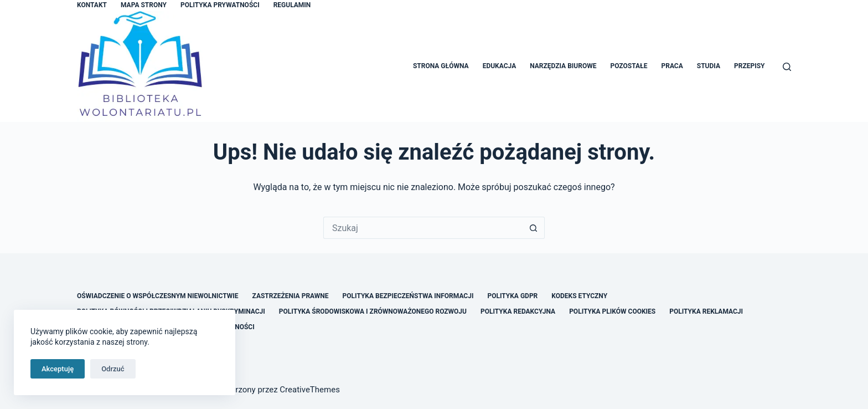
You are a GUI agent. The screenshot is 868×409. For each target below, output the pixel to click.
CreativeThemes (310, 390)
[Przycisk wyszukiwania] (534, 228)
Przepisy (750, 66)
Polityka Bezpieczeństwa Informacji (408, 296)
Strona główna (441, 66)
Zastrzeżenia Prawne (291, 296)
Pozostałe (629, 66)
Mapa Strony (144, 5)
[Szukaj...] (423, 228)
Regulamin (292, 5)
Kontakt (92, 5)
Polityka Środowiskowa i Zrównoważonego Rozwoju (373, 311)
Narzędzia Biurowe (563, 66)
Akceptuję (58, 369)
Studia (709, 66)
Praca (672, 66)
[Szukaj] (787, 67)
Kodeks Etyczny (579, 296)
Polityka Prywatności (220, 5)
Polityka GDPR (512, 296)
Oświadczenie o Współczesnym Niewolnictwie (158, 296)
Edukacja (500, 66)
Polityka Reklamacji (706, 311)
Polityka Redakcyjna (518, 311)
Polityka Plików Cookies (612, 311)
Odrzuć (113, 369)
